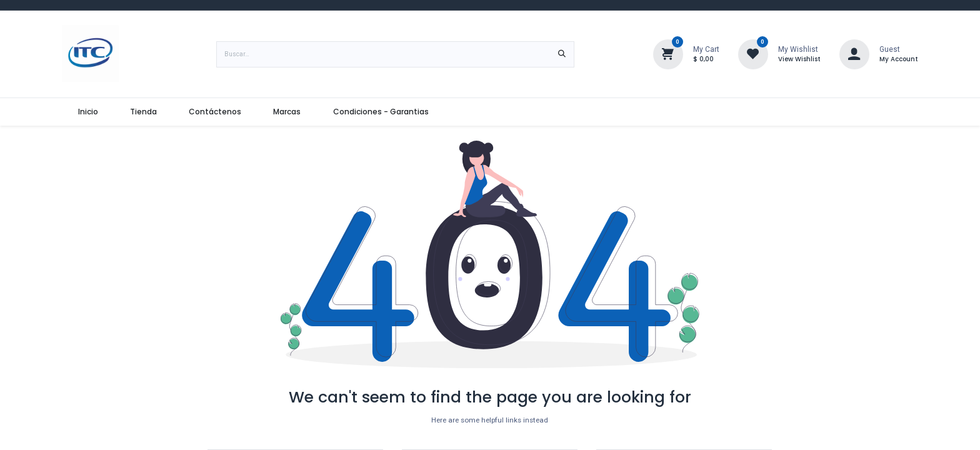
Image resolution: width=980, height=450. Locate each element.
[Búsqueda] (562, 54)
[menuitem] (88, 112)
